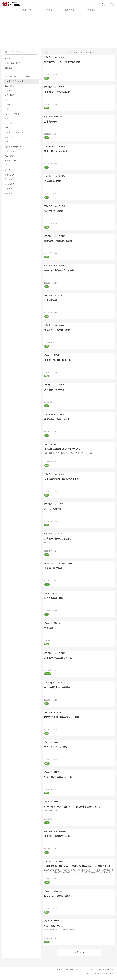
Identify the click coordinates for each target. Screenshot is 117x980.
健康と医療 (9, 95)
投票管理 (91, 10)
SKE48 (61, 57)
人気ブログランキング (11, 4)
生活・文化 (9, 86)
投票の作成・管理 (12, 63)
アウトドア (9, 142)
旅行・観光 (9, 123)
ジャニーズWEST (60, 266)
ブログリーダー (89, 970)
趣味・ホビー (10, 161)
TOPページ (61, 970)
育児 (7, 119)
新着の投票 (69, 10)
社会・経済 (9, 90)
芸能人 (47, 593)
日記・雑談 (9, 184)
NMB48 (62, 504)
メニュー (112, 5)
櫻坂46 (61, 861)
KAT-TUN (58, 712)
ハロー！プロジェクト (52, 563)
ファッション (10, 151)
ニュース (9, 189)
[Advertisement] (58, 30)
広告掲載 (99, 970)
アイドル (54, 593)
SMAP (57, 742)
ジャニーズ (48, 117)
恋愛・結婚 (9, 156)
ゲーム (8, 165)
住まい (8, 109)
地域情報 (9, 193)
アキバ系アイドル (51, 57)
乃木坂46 (62, 146)
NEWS (57, 355)
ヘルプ (113, 970)
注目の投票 (48, 10)
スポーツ (9, 137)
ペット (8, 100)
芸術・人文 (9, 175)
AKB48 (62, 87)
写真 (7, 128)
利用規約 (106, 970)
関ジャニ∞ (58, 295)
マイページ (78, 970)
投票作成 (104, 5)
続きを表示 (79, 952)
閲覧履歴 (9, 68)
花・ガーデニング (12, 114)
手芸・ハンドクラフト (14, 133)
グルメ (8, 105)
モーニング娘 (67, 563)
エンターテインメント (14, 81)
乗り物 (8, 170)
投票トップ (26, 10)
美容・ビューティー (13, 147)
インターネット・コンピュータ (18, 76)
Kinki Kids (58, 117)
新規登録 (70, 970)
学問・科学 (9, 179)
